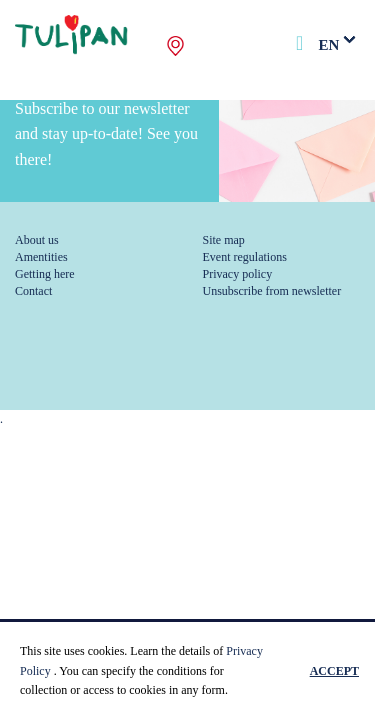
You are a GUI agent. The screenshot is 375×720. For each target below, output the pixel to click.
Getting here (45, 274)
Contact (33, 291)
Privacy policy (238, 274)
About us (37, 240)
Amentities (41, 257)
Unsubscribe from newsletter (272, 291)
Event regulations (245, 257)
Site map (224, 240)
